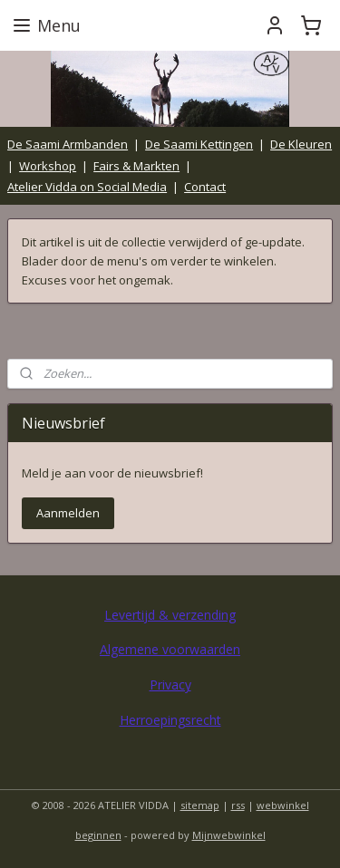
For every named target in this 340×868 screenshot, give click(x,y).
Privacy (170, 685)
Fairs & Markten (136, 166)
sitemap (200, 805)
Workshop (48, 166)
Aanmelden (68, 513)
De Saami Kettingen (199, 144)
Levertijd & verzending (170, 615)
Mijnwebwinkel (229, 835)
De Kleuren (301, 144)
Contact (205, 187)
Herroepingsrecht (170, 720)
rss (238, 805)
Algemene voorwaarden (170, 649)
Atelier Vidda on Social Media (87, 187)
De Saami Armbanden (68, 144)
